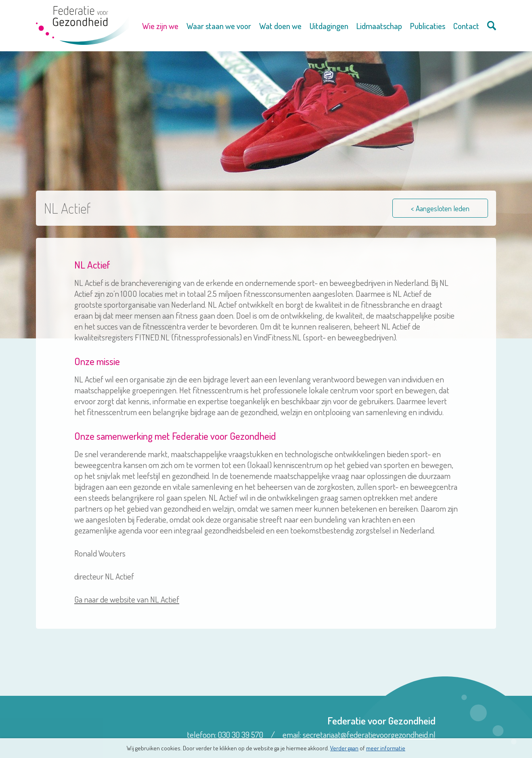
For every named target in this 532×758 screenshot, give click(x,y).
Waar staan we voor (219, 26)
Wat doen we (280, 26)
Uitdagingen (329, 26)
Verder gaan (344, 748)
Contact (466, 26)
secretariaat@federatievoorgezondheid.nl (369, 734)
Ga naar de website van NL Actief (127, 599)
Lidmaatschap (379, 26)
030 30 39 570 (241, 734)
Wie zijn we (160, 26)
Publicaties (428, 26)
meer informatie (386, 748)
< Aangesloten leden (440, 208)
